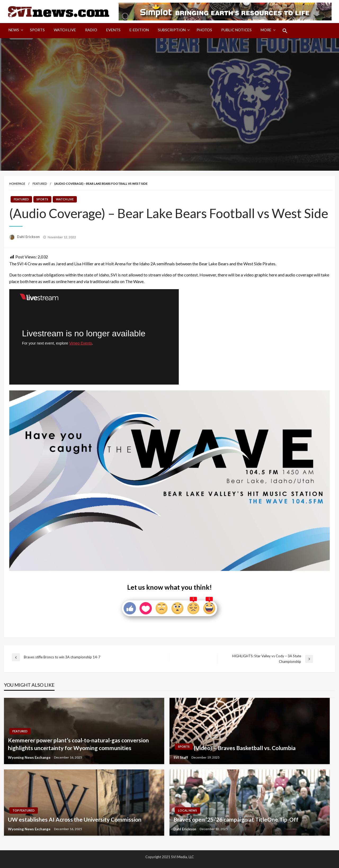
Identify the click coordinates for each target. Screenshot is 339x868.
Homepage (17, 184)
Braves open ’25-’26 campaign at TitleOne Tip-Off (236, 819)
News (14, 30)
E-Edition (139, 30)
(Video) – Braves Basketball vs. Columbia (245, 748)
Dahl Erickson (29, 237)
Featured (40, 184)
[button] (285, 31)
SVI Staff (181, 757)
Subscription (172, 30)
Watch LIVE (65, 30)
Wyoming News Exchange (30, 757)
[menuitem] (15, 31)
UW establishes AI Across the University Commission (75, 819)
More (266, 30)
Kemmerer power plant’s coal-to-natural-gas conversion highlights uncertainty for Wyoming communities (78, 744)
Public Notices (236, 30)
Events (113, 30)
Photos (204, 30)
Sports (37, 30)
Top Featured (24, 810)
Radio (91, 30)
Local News (188, 810)
